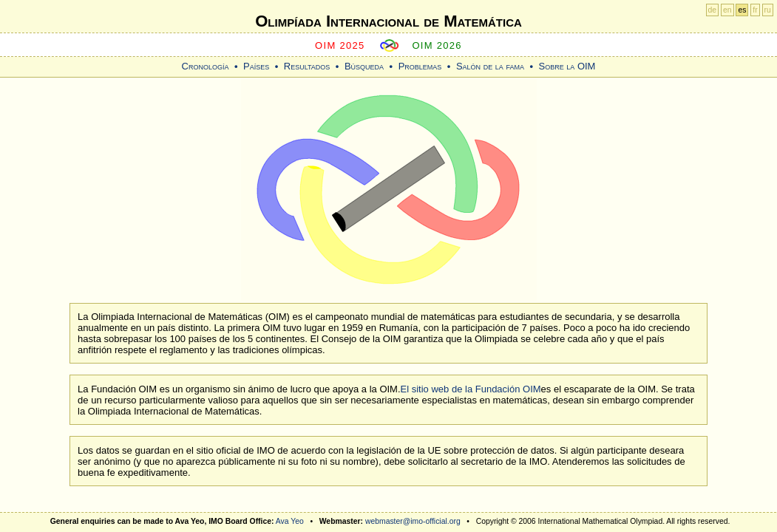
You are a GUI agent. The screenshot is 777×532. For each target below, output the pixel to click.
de (713, 10)
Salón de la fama (490, 66)
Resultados (307, 66)
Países (256, 66)
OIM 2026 (437, 45)
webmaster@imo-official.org (413, 521)
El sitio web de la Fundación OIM (471, 389)
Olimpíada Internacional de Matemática (388, 21)
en (727, 10)
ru (768, 10)
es (742, 10)
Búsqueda (364, 66)
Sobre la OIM (567, 66)
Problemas (420, 66)
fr (755, 10)
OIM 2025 (340, 45)
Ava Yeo (290, 521)
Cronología (206, 66)
